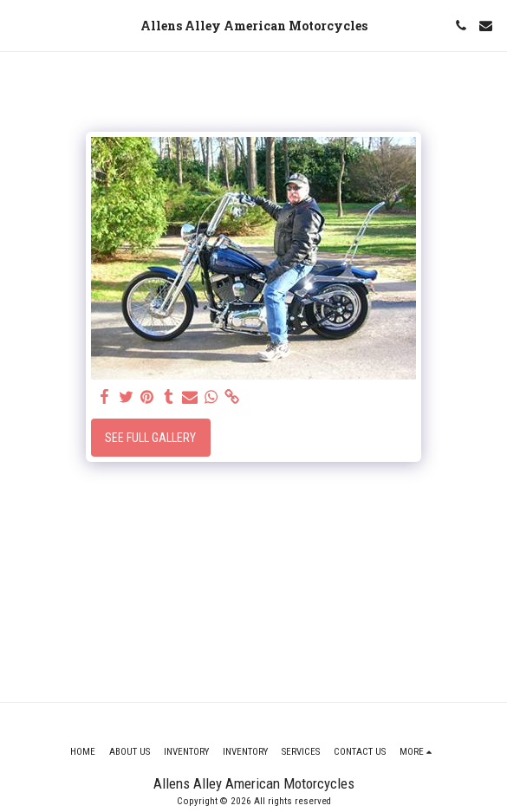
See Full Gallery (150, 438)
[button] (19, 25)
